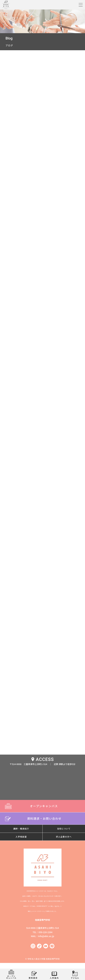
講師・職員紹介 (21, 829)
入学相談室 (21, 837)
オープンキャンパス (42, 806)
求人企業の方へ (64, 837)
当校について (64, 829)
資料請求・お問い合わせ (42, 818)
